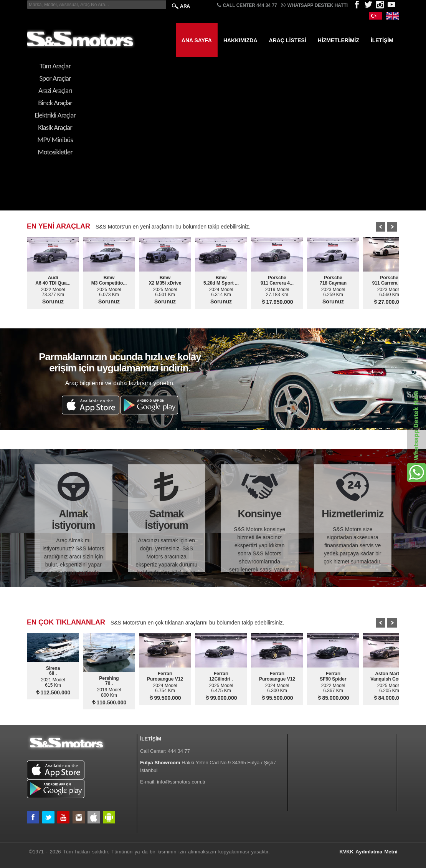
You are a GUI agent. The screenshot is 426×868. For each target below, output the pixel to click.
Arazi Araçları (55, 90)
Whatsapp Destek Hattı (314, 5)
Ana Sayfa (197, 40)
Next (392, 227)
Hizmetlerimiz (338, 40)
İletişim (382, 40)
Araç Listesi (288, 40)
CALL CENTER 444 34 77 (247, 5)
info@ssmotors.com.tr (181, 782)
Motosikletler (55, 152)
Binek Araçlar (55, 103)
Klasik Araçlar (55, 127)
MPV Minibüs (55, 140)
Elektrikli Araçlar (55, 115)
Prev (381, 227)
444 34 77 (179, 751)
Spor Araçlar (55, 78)
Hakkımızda (240, 40)
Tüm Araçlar (55, 66)
